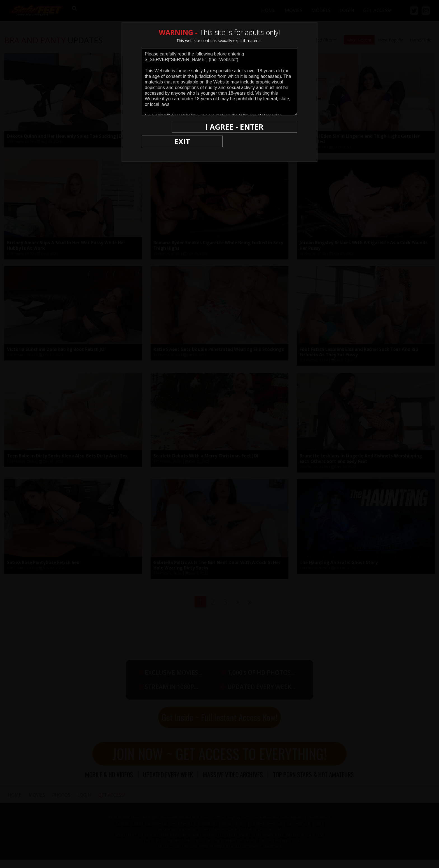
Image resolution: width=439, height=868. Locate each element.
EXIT (161, 127)
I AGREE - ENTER (243, 127)
